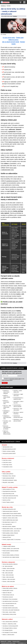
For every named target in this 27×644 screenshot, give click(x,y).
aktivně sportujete (14, 142)
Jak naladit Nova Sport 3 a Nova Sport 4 (10, 601)
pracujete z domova (18, 330)
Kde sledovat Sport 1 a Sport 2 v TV (10, 522)
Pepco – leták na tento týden (8, 575)
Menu (24, 2)
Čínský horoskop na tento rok (8, 595)
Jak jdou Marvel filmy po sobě (8, 494)
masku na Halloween (17, 288)
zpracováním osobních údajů (15, 379)
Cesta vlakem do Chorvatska (8, 606)
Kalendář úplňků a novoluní (8, 590)
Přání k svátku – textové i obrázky (9, 612)
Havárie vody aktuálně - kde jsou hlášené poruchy (12, 516)
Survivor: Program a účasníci (8, 502)
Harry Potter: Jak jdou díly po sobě (9, 498)
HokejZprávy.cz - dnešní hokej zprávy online (7, 417)
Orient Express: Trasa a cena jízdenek (10, 599)
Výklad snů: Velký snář (7, 593)
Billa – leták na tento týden (8, 573)
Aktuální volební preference (8, 474)
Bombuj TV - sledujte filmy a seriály (9, 624)
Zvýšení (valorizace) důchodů (8, 478)
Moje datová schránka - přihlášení (9, 527)
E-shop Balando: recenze (8, 467)
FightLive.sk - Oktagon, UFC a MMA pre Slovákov (7, 432)
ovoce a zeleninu (16, 359)
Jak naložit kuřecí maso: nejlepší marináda (11, 557)
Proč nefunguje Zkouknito (8, 630)
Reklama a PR (3, 641)
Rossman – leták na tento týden (9, 581)
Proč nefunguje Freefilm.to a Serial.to (10, 628)
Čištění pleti (20, 38)
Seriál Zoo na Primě (6, 500)
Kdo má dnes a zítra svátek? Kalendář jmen (11, 610)
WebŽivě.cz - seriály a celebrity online (7, 397)
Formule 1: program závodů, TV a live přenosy (12, 540)
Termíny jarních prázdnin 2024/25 (9, 453)
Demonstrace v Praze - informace (9, 476)
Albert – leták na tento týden (8, 571)
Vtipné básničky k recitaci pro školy (9, 614)
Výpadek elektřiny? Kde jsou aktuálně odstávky (12, 514)
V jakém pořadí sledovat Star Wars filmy (10, 496)
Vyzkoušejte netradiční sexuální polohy (10, 608)
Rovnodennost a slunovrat (8, 597)
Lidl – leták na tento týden (8, 566)
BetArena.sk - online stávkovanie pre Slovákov (7, 427)
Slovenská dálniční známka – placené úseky (11, 531)
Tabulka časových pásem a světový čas (10, 511)
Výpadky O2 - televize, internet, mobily (10, 518)
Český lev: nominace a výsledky (9, 451)
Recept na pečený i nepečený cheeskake (11, 551)
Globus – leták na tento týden (8, 577)
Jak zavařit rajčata (6, 553)
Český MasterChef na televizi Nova (9, 491)
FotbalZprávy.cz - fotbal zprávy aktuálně (7, 412)
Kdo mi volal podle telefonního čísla (9, 603)
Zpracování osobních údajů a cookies (8, 643)
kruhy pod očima (8, 100)
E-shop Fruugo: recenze (7, 465)
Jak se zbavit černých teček (11, 42)
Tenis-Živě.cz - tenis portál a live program (7, 422)
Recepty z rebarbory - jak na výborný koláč (11, 549)
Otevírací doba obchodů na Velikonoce (10, 564)
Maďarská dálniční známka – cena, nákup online (12, 529)
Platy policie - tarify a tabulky (8, 482)
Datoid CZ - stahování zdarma (8, 635)
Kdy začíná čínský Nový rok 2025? (9, 449)
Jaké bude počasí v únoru (8, 447)
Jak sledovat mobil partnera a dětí (9, 509)
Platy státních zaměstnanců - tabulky (10, 480)
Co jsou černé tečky (9, 38)
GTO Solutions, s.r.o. (22, 643)
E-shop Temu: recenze (7, 460)
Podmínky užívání (16, 641)
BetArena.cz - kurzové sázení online (6, 402)
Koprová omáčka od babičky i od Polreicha (11, 555)
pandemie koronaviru (12, 181)
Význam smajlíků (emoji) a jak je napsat (10, 520)
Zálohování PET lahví (7, 537)
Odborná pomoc (13, 40)
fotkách (3, 205)
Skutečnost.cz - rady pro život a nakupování (6, 392)
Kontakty (9, 641)
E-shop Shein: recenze (7, 462)
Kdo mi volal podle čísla (7, 524)
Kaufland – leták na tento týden (9, 568)
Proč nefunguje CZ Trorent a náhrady (10, 632)
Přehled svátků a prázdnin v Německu (10, 588)
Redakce (15, 16)
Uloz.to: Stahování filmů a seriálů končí (10, 622)
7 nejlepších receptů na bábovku (9, 546)
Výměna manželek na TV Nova (9, 489)
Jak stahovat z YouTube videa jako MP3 (10, 626)
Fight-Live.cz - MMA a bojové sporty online (7, 407)
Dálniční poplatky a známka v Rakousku (10, 533)
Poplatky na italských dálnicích (9, 535)
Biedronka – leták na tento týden (9, 579)
